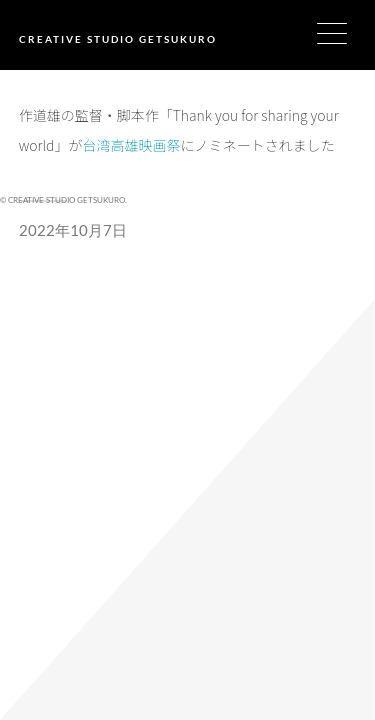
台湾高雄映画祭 (131, 145)
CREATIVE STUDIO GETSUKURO (118, 39)
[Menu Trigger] (344, 32)
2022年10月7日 (73, 230)
